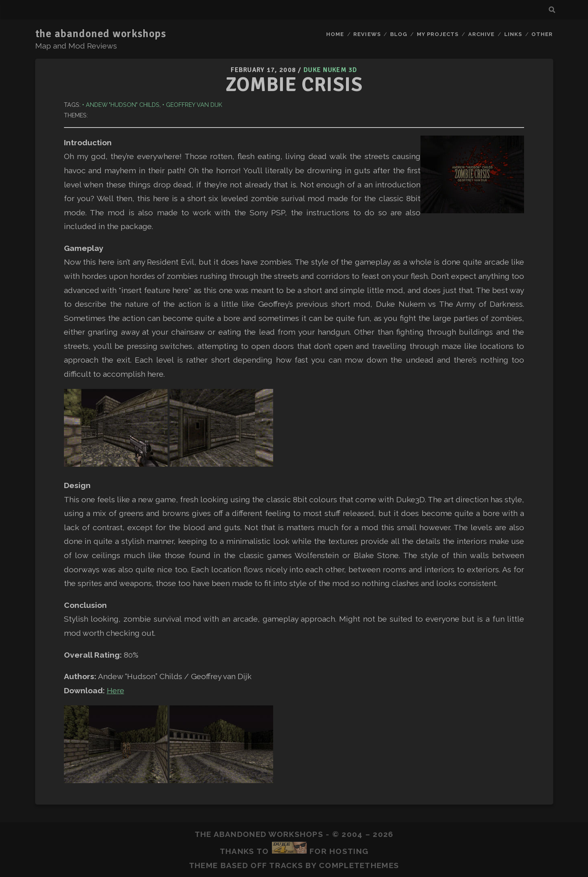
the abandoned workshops (101, 34)
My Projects (438, 34)
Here (116, 690)
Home (335, 34)
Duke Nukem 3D (330, 70)
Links (513, 34)
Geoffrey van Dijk (194, 105)
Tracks (286, 865)
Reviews (367, 34)
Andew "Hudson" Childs (123, 105)
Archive (481, 34)
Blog (399, 34)
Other (542, 34)
